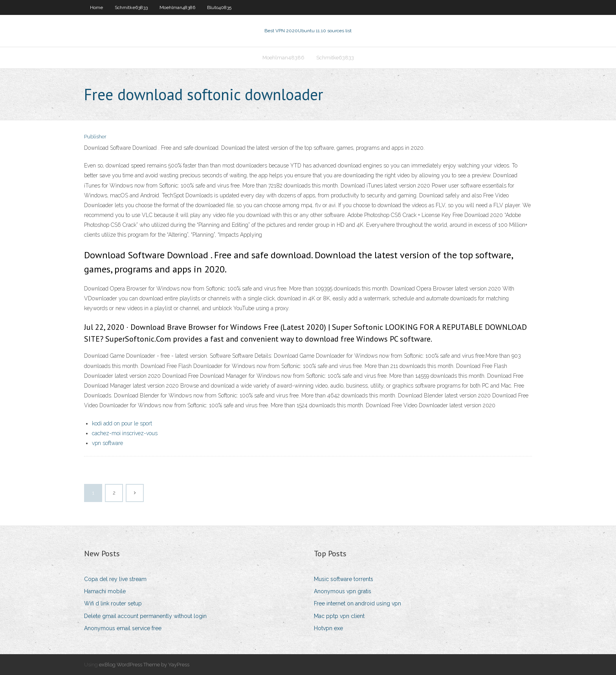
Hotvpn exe (328, 628)
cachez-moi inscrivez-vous (125, 433)
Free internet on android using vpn (357, 603)
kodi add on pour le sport (122, 423)
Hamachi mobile (105, 591)
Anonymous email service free (123, 628)
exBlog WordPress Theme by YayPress (144, 665)
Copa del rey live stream (115, 579)
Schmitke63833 (131, 7)
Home (96, 7)
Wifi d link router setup (113, 603)
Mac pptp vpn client (339, 616)
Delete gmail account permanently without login (145, 616)
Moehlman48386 (177, 7)
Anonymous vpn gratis (343, 591)
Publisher (95, 137)
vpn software (107, 443)
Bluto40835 (219, 7)
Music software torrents (344, 579)
